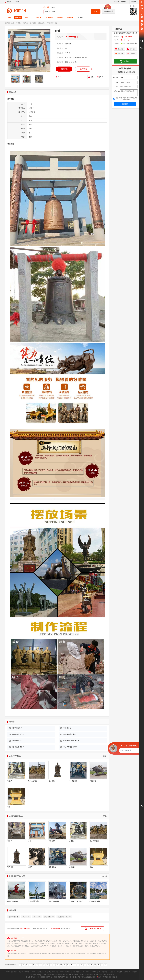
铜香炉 (10, 841)
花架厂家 (26, 917)
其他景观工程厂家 (64, 917)
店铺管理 (112, 972)
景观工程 (41, 23)
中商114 (19, 23)
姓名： (118, 82)
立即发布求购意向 (95, 929)
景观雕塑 (50, 23)
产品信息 (133, 53)
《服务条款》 (122, 98)
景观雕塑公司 (56, 929)
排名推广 (127, 972)
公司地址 (121, 53)
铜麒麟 (10, 781)
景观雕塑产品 (25, 929)
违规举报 (135, 972)
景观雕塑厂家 (49, 917)
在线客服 (64, 69)
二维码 (16, 2)
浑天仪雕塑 (73, 781)
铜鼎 (9, 807)
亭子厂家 (37, 917)
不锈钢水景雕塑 (33, 901)
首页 (9, 18)
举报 (92, 77)
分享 (59, 77)
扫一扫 (102, 77)
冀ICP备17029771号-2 (61, 977)
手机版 (9, 2)
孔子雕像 (52, 781)
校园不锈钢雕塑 (13, 901)
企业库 (39, 18)
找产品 (18, 18)
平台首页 (116, 2)
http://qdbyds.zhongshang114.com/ (76, 57)
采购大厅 (28, 18)
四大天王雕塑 (33, 781)
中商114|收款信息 (66, 972)
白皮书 (80, 18)
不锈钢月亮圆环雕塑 (76, 901)
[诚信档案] (134, 43)
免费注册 (105, 972)
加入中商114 (96, 972)
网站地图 (120, 972)
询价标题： (116, 78)
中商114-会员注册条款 (52, 972)
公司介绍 (133, 49)
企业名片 (127, 61)
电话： (118, 87)
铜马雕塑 (52, 841)
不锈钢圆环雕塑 (95, 901)
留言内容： (117, 91)
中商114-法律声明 (24, 972)
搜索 (96, 12)
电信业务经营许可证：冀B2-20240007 (83, 977)
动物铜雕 (93, 781)
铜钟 (29, 841)
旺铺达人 (70, 18)
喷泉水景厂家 (14, 917)
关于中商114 (87, 972)
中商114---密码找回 (37, 972)
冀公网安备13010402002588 (107, 977)
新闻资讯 (49, 18)
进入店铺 (121, 49)
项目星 (60, 18)
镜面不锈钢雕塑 (54, 901)
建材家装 (33, 23)
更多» (105, 756)
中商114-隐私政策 (12, 972)
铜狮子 (30, 867)
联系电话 (83, 69)
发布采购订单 (108, 11)
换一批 (104, 876)
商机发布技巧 (77, 972)
